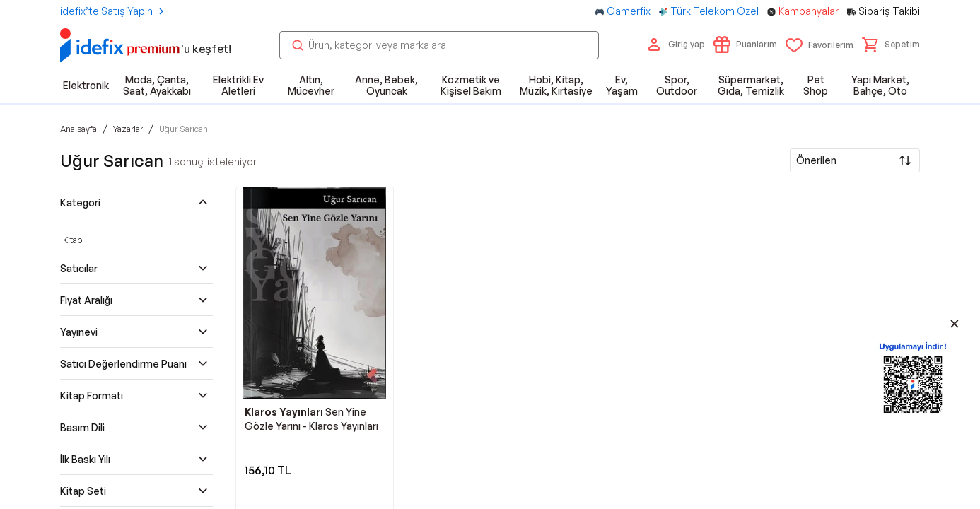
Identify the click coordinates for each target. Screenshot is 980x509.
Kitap (72, 240)
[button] (891, 45)
